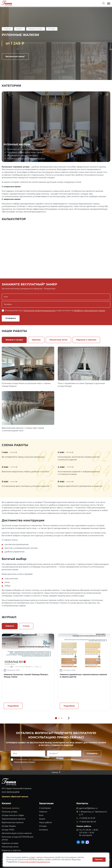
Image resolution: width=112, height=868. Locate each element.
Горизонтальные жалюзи (14, 819)
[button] (69, 718)
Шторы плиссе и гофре (13, 815)
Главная (7, 29)
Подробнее (13, 706)
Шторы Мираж (9, 826)
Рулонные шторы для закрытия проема (26, 159)
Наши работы (45, 822)
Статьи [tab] (26, 626)
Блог (41, 815)
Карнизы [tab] (36, 340)
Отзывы (43, 826)
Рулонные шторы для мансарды (22, 155)
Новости (43, 812)
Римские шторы (9, 812)
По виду (52, 29)
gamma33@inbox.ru (88, 808)
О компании (45, 808)
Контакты (44, 830)
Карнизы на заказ (10, 843)
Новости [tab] (10, 626)
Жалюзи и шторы (36, 29)
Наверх (55, 772)
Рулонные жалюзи (11, 808)
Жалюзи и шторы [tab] (14, 340)
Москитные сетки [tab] (58, 340)
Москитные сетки (10, 847)
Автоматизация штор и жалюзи (17, 833)
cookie (32, 857)
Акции (42, 819)
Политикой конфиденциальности (40, 311)
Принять (99, 859)
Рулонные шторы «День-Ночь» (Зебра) (25, 152)
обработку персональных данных (89, 311)
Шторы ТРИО (8, 830)
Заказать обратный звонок (15, 797)
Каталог (20, 29)
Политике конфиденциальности (35, 862)
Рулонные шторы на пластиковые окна (26, 149)
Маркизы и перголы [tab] (86, 340)
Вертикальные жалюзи (13, 822)
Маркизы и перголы (11, 850)
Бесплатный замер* (15, 56)
